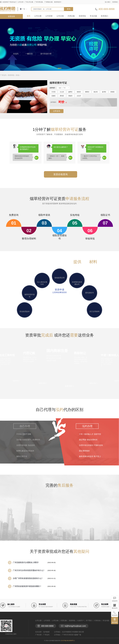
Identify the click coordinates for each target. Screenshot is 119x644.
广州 (24, 9)
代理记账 (71, 16)
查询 (69, 9)
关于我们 (89, 621)
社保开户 (81, 621)
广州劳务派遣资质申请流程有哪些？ (27, 586)
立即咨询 (57, 111)
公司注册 (38, 16)
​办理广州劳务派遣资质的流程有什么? (28, 578)
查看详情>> (69, 386)
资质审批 (82, 16)
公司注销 (60, 16)
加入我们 (108, 2)
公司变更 (49, 16)
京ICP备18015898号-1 (68, 641)
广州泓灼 (3, 75)
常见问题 (93, 16)
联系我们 (115, 2)
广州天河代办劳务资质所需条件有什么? (29, 570)
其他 (17, 75)
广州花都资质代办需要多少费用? (26, 563)
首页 (29, 16)
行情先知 (97, 621)
